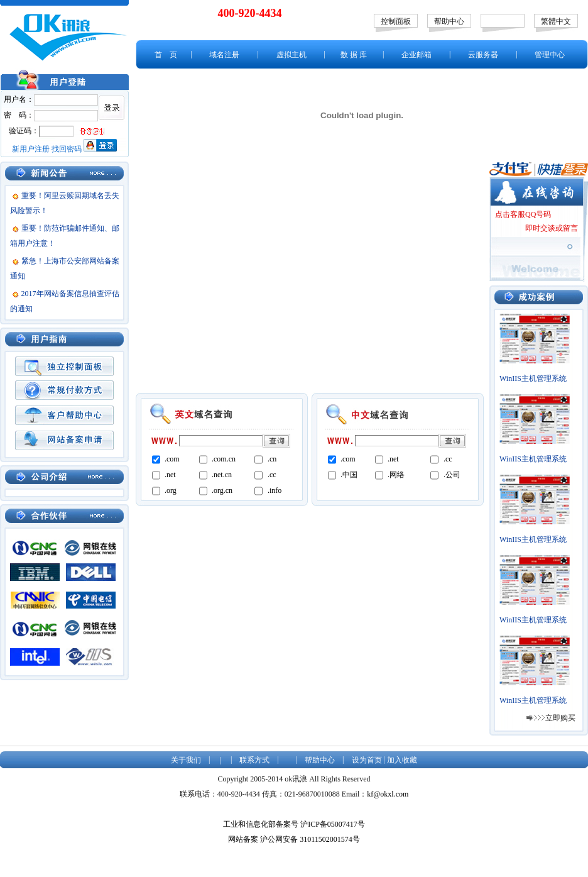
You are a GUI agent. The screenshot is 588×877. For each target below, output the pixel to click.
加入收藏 (402, 760)
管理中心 (550, 55)
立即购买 (560, 718)
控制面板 (396, 21)
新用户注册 (31, 149)
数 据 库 (354, 55)
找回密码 (67, 149)
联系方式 (254, 760)
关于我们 (186, 760)
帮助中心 (449, 21)
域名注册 (224, 55)
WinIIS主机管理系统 (533, 378)
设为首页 (367, 760)
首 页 (166, 55)
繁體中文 (556, 21)
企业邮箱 (416, 55)
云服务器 (483, 55)
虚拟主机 (291, 55)
